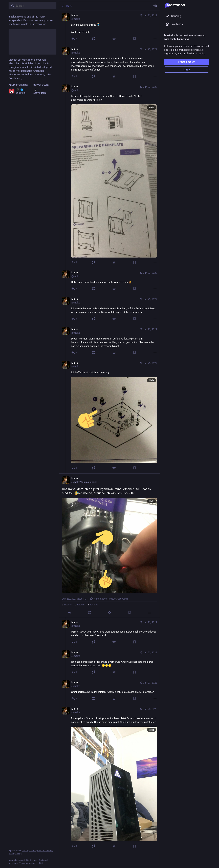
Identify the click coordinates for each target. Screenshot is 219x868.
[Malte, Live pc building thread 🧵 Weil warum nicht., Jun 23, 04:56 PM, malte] (109, 27)
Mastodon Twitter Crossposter (112, 599)
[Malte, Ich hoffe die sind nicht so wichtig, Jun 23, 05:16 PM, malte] (109, 416)
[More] (155, 39)
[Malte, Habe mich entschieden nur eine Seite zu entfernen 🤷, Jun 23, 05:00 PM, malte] (109, 281)
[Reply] (74, 39)
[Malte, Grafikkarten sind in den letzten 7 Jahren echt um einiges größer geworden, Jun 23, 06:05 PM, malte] (109, 691)
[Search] (32, 6)
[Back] (105, 6)
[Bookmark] (135, 39)
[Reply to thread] (74, 76)
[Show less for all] (155, 6)
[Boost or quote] (94, 39)
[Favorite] (114, 39)
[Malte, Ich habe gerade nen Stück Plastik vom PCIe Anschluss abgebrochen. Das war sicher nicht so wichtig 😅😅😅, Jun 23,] (109, 663)
